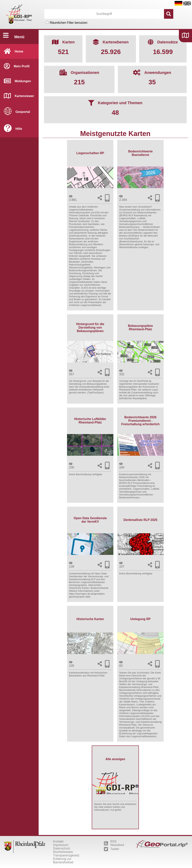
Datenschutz (62, 848)
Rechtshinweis (63, 852)
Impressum (61, 845)
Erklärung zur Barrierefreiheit (63, 861)
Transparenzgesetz (66, 855)
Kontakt (58, 841)
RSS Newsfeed (114, 843)
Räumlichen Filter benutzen (69, 23)
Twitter (112, 849)
